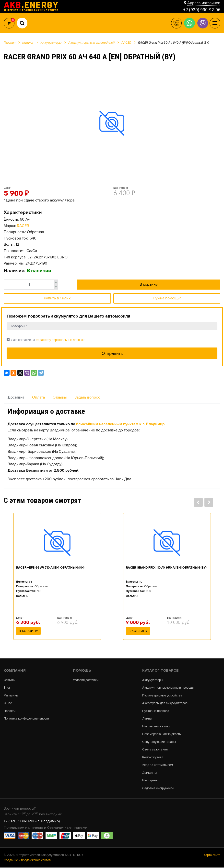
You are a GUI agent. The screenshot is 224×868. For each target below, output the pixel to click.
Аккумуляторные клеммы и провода (168, 688)
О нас (8, 703)
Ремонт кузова (153, 758)
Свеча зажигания (155, 750)
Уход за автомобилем (158, 765)
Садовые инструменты (158, 789)
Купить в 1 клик (57, 298)
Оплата (38, 397)
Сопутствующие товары (159, 742)
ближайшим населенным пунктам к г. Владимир (120, 424)
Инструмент (150, 781)
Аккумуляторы (153, 680)
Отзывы (60, 397)
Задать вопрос (87, 397)
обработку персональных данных (60, 340)
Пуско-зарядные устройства (162, 696)
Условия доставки (86, 680)
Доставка (16, 397)
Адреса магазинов (204, 3)
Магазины (11, 696)
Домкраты (149, 773)
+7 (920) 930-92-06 (202, 10)
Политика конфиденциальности (26, 719)
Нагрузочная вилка (156, 727)
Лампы (147, 719)
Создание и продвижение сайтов (27, 860)
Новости (10, 711)
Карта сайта (212, 855)
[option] (112, 123)
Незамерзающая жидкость (162, 734)
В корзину (149, 284)
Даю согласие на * (46, 340)
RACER (23, 226)
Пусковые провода (156, 711)
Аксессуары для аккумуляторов (165, 703)
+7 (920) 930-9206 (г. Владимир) (32, 822)
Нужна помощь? (167, 298)
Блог (7, 688)
